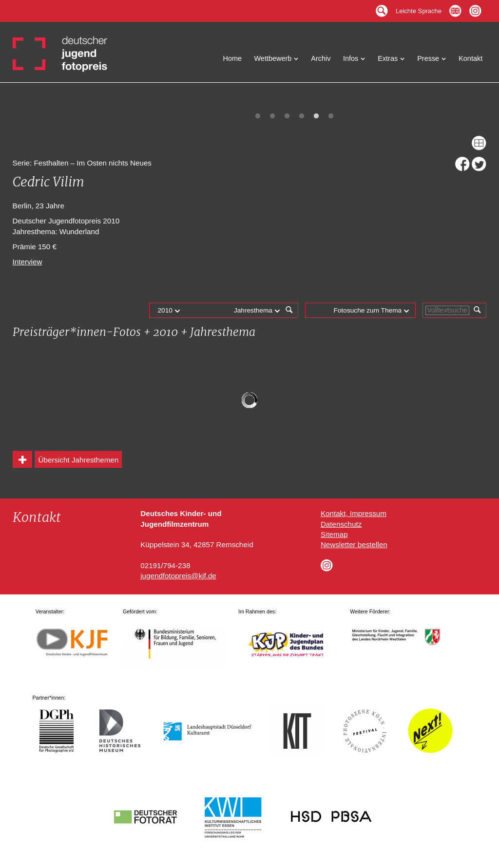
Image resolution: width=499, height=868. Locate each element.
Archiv (321, 58)
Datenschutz (341, 524)
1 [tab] (258, 116)
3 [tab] (287, 116)
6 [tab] (331, 116)
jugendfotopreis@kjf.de (178, 576)
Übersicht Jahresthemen (79, 460)
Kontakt (470, 58)
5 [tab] (316, 116)
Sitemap (334, 534)
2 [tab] (272, 116)
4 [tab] (302, 116)
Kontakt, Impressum (354, 513)
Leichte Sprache (419, 9)
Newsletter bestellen (354, 545)
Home (233, 58)
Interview (28, 262)
